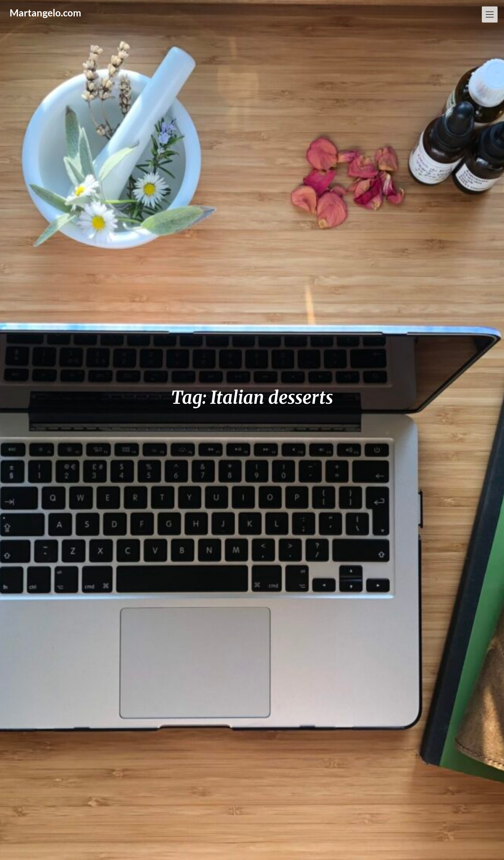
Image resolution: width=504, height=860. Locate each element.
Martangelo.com (45, 13)
